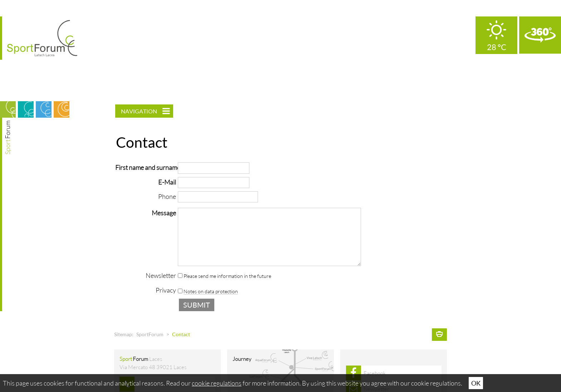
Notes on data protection (211, 291)
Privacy (166, 290)
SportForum (150, 334)
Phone (167, 196)
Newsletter (161, 275)
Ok (476, 383)
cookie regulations (217, 383)
